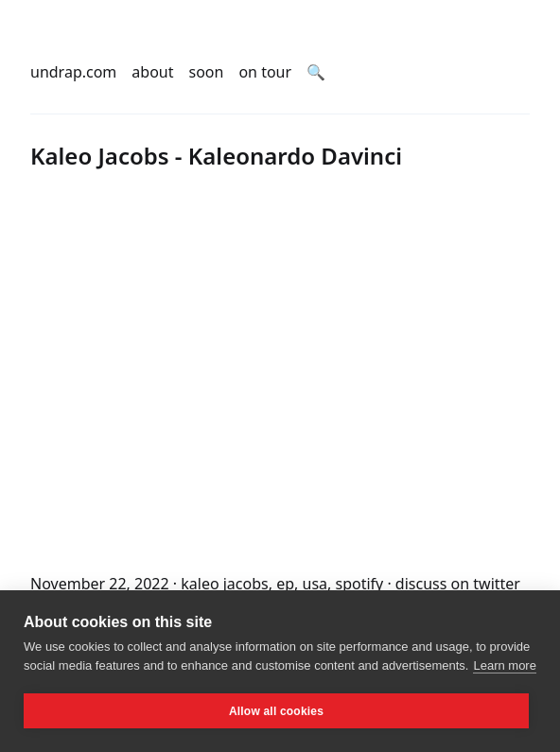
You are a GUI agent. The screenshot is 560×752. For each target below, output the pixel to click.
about (152, 72)
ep (285, 584)
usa (315, 584)
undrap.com (73, 72)
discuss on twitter (458, 584)
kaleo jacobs (224, 584)
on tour (265, 72)
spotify (359, 584)
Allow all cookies (276, 711)
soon (207, 72)
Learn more (504, 665)
